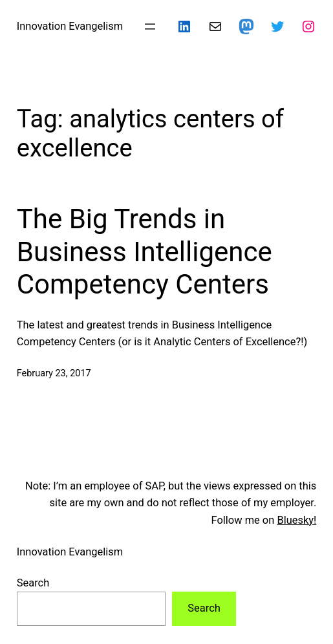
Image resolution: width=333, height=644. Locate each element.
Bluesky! (296, 520)
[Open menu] (150, 27)
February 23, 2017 (54, 373)
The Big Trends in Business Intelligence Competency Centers (145, 252)
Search (33, 583)
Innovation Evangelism (70, 26)
